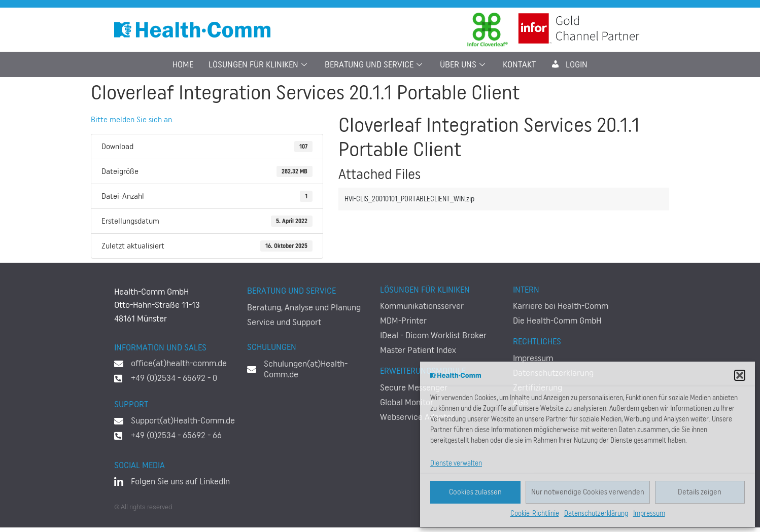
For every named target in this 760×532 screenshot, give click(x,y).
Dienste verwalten (456, 464)
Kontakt (519, 64)
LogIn (569, 64)
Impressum (649, 514)
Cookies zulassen (475, 492)
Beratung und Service (375, 64)
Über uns (464, 64)
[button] (740, 375)
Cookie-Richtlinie (535, 514)
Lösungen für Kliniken (259, 64)
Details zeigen (700, 492)
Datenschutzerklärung (596, 514)
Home (183, 64)
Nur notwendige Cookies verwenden (588, 492)
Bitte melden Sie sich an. (132, 120)
